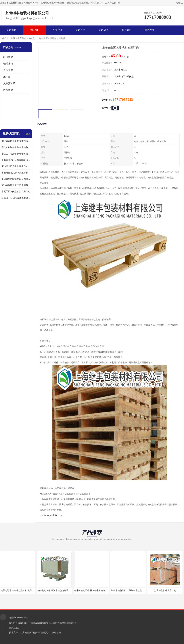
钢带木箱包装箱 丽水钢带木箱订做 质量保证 (95, 590)
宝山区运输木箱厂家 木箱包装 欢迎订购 (16, 185)
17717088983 (123, 99)
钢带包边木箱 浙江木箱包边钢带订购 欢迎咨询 (60, 590)
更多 (28, 134)
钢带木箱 (8, 64)
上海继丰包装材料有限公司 (62, 623)
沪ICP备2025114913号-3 (39, 623)
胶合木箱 (8, 90)
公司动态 (103, 30)
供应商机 (34, 30)
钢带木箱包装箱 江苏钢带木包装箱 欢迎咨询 (132, 590)
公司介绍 (80, 30)
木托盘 (31, 38)
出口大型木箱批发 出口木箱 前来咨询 (16, 179)
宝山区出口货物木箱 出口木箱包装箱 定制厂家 (16, 166)
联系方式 (149, 30)
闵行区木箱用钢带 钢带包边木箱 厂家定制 (16, 141)
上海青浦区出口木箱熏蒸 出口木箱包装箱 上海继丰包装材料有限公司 (16, 160)
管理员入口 (46, 633)
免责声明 (36, 633)
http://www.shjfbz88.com (51, 515)
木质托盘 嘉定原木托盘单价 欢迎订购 (16, 173)
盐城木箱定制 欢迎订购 (165, 590)
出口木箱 (8, 57)
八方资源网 (26, 633)
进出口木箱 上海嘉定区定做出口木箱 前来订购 (16, 198)
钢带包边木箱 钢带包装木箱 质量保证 (18, 590)
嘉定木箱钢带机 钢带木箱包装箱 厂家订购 (16, 147)
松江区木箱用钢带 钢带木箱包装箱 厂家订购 (16, 154)
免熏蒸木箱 (9, 83)
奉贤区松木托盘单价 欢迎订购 (16, 192)
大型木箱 (8, 70)
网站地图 (56, 633)
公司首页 (11, 30)
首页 (13, 38)
